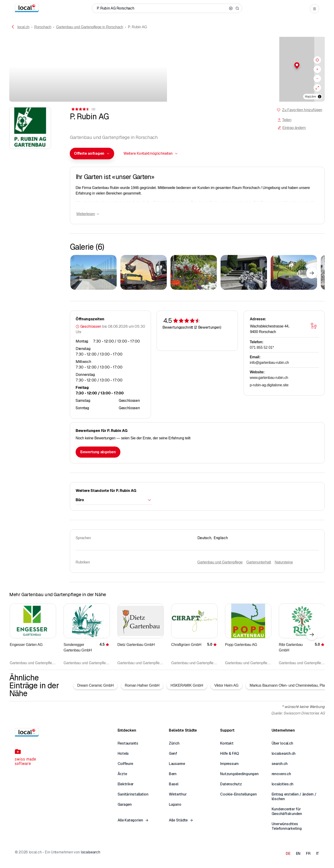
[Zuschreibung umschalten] (320, 97)
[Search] (237, 8)
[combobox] (92, 154)
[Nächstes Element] (312, 273)
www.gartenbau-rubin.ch (269, 378)
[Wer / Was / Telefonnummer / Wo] (162, 8)
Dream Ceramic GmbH (95, 685)
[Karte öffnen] (314, 326)
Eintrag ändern (292, 128)
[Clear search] (231, 8)
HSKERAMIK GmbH (187, 685)
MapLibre (310, 97)
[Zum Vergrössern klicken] (93, 272)
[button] (246, 66)
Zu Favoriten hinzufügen (302, 110)
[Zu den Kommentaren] (83, 109)
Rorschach (43, 27)
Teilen (284, 120)
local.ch (23, 27)
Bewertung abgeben (98, 452)
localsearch (90, 852)
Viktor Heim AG (226, 685)
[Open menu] (315, 9)
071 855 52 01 (262, 348)
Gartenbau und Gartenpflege (220, 562)
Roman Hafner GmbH (142, 685)
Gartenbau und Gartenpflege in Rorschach (90, 27)
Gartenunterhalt (259, 562)
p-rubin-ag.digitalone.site (269, 385)
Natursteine (284, 562)
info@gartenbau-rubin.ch (269, 363)
